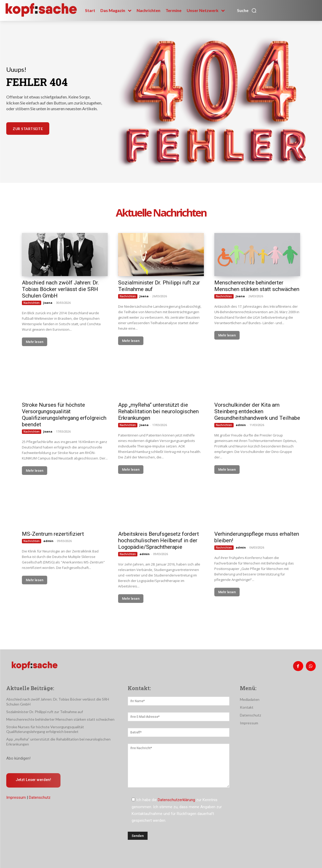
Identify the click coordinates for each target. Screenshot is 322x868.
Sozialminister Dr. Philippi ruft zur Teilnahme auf (45, 712)
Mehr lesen (35, 342)
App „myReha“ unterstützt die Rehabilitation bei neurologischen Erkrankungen (158, 411)
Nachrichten (32, 303)
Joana (48, 303)
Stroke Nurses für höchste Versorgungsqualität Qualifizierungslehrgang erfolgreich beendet (64, 415)
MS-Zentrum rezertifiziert (53, 534)
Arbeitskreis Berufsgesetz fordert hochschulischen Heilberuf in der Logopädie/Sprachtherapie (159, 540)
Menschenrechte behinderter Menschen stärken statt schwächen (257, 286)
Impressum (16, 797)
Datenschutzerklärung (176, 800)
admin (241, 425)
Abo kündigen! (18, 758)
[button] (247, 10)
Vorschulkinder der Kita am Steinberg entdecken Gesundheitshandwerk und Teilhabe (257, 411)
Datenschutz (40, 797)
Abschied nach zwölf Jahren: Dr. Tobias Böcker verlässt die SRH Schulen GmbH (60, 289)
